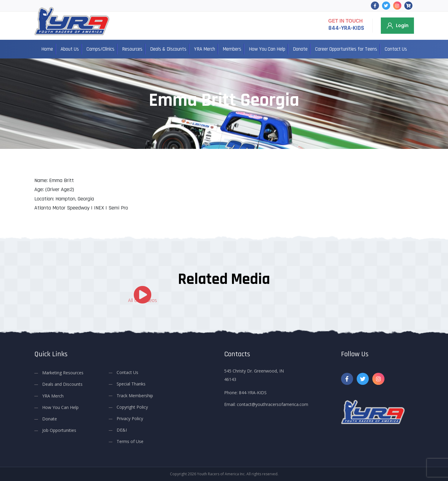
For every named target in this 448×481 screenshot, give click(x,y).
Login (402, 25)
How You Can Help (267, 49)
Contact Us (396, 49)
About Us (70, 49)
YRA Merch (205, 49)
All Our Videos (143, 300)
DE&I (122, 430)
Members (232, 49)
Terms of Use (130, 441)
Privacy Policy (130, 418)
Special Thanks (131, 384)
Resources (132, 49)
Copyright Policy (132, 407)
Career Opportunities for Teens (346, 49)
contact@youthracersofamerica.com (273, 404)
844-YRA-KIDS (346, 28)
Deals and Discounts (62, 384)
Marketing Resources (63, 373)
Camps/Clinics (100, 49)
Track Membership (135, 395)
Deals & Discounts (168, 49)
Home (47, 49)
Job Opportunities (59, 430)
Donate (300, 49)
